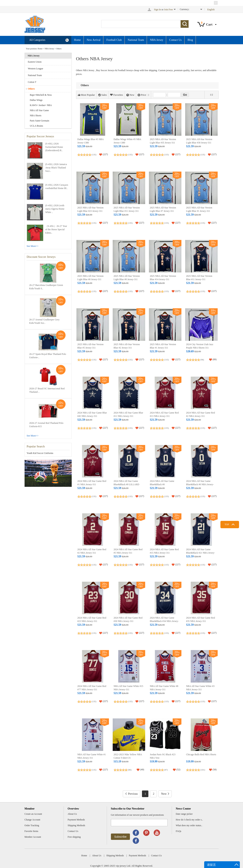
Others (59, 49)
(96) (202, 360)
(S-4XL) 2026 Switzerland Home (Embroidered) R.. (54, 147)
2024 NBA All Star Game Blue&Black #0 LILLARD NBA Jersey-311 (126, 485)
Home (77, 40)
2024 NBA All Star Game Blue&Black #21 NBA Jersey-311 (201, 553)
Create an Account (33, 814)
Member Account (33, 837)
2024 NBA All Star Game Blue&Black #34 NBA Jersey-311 (164, 621)
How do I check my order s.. (189, 820)
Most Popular (86, 95)
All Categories (49, 40)
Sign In (158, 10)
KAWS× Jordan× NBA (41, 105)
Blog (190, 40)
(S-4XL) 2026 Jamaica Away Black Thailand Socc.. (56, 168)
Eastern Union (35, 62)
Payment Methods (76, 820)
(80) (130, 770)
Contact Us (175, 40)
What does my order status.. (189, 825)
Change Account (32, 820)
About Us (72, 814)
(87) (166, 770)
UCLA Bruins (37, 126)
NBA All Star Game (39, 110)
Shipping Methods (76, 825)
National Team (136, 40)
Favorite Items (31, 831)
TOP (227, 524)
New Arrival (94, 40)
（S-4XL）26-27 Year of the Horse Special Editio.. (56, 229)
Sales (102, 95)
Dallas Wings (36, 100)
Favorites (116, 95)
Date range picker (184, 814)
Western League (36, 69)
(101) (203, 770)
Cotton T (32, 82)
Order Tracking (32, 825)
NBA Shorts (36, 116)
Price (143, 95)
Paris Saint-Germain (40, 121)
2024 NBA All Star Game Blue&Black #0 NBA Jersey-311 (200, 485)
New (130, 95)
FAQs (179, 831)
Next (165, 794)
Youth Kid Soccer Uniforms (40, 453)
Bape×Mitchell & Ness (41, 95)
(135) (94, 155)
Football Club (114, 40)
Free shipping (74, 837)
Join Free (169, 10)
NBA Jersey (157, 40)
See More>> (33, 246)
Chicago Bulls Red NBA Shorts (201, 754)
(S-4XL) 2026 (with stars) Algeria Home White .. (55, 209)
